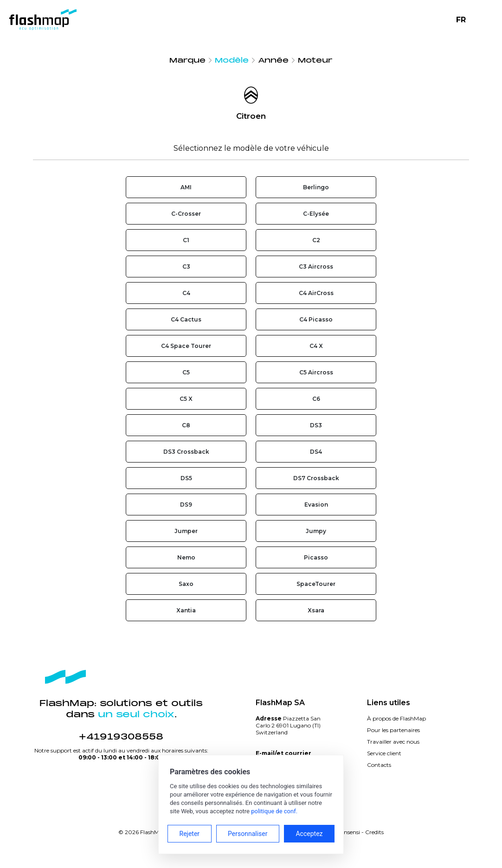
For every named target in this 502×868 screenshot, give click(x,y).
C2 (316, 240)
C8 (186, 425)
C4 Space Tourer (186, 346)
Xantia (186, 610)
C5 (186, 372)
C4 (186, 293)
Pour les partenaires (393, 730)
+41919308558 (121, 737)
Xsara (316, 610)
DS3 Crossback (186, 452)
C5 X (186, 399)
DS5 (186, 478)
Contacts (379, 765)
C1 (186, 240)
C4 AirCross (316, 293)
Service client (384, 753)
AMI (186, 187)
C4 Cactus (186, 319)
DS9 (186, 505)
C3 (186, 267)
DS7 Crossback (316, 478)
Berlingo (316, 187)
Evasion (316, 505)
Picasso (316, 557)
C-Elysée (316, 214)
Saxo (186, 584)
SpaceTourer (316, 584)
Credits (374, 832)
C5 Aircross (316, 372)
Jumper (186, 531)
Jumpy (316, 531)
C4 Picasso (316, 319)
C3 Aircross (316, 267)
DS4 (316, 452)
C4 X (316, 346)
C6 (316, 399)
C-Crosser (186, 214)
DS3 (316, 425)
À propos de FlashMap (396, 718)
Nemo (186, 557)
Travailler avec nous (393, 742)
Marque (187, 60)
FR (461, 20)
